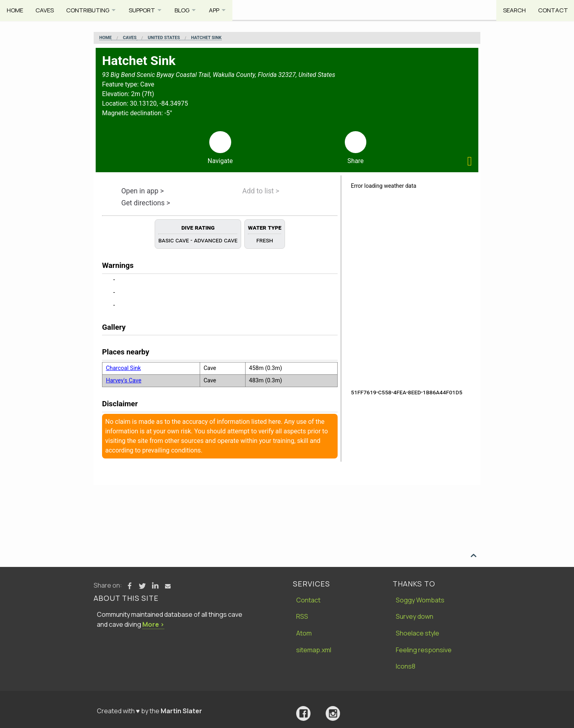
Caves (45, 10)
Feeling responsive (424, 650)
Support (145, 10)
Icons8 (406, 666)
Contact (552, 10)
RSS (302, 616)
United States (164, 38)
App (221, 10)
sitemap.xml (314, 650)
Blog (187, 10)
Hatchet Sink (206, 38)
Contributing (89, 10)
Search (513, 10)
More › (153, 624)
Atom (304, 633)
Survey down (415, 616)
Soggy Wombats (420, 600)
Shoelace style (418, 633)
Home (15, 10)
